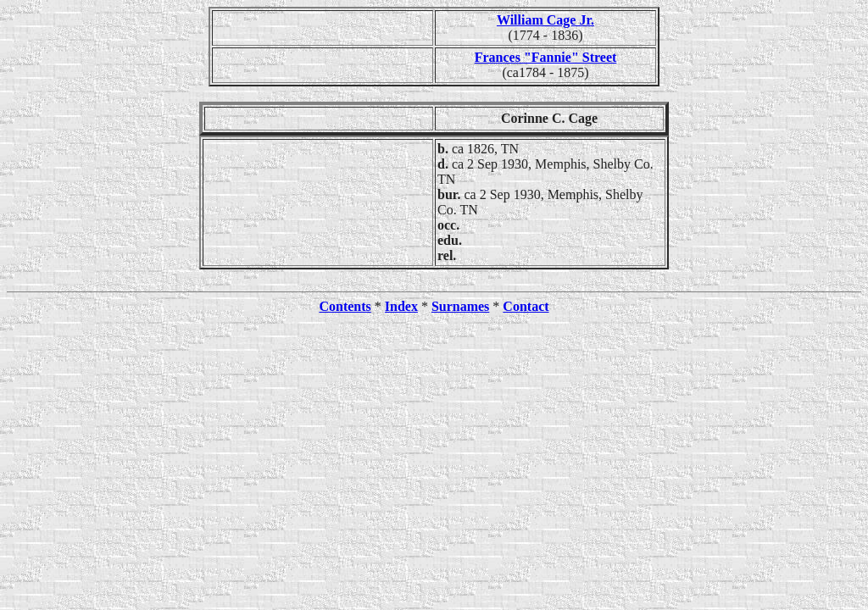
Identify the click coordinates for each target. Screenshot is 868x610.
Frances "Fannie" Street (546, 57)
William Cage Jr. (545, 20)
